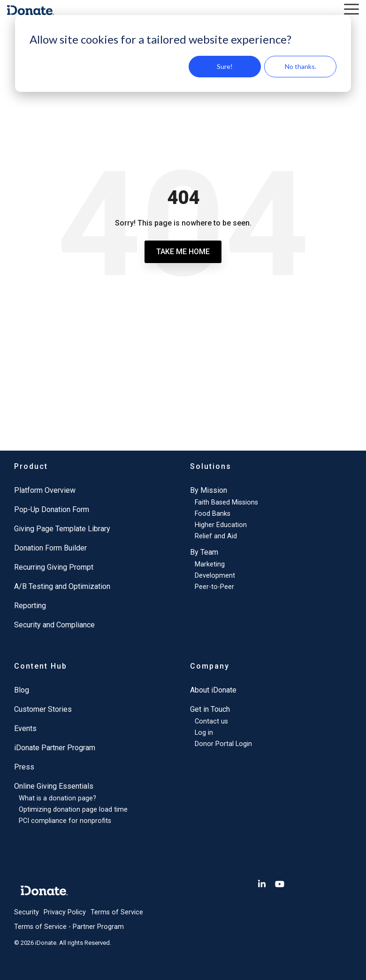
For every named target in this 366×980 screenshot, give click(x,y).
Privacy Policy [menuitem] (65, 912)
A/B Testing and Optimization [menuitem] (62, 586)
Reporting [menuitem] (30, 606)
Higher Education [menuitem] (221, 525)
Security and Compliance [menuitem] (54, 625)
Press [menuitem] (24, 767)
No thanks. (301, 66)
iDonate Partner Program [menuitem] (55, 748)
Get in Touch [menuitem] (210, 709)
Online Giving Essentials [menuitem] (54, 786)
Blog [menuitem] (22, 690)
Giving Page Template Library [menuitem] (62, 529)
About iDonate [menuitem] (213, 690)
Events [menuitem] (25, 728)
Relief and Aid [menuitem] (216, 536)
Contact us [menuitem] (211, 721)
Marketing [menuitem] (210, 564)
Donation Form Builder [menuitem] (50, 548)
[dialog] (183, 53)
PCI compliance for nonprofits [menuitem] (65, 821)
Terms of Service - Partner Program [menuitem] (69, 927)
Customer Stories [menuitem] (43, 709)
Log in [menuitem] (204, 733)
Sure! (225, 66)
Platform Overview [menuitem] (45, 490)
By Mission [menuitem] (209, 490)
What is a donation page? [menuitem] (57, 798)
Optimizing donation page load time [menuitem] (73, 810)
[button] (351, 8)
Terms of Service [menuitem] (117, 912)
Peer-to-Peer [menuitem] (214, 587)
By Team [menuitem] (204, 552)
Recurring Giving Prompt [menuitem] (54, 567)
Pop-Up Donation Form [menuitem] (52, 509)
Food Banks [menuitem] (213, 514)
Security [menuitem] (27, 912)
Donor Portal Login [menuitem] (223, 744)
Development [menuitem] (215, 576)
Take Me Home (183, 252)
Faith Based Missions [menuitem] (226, 502)
